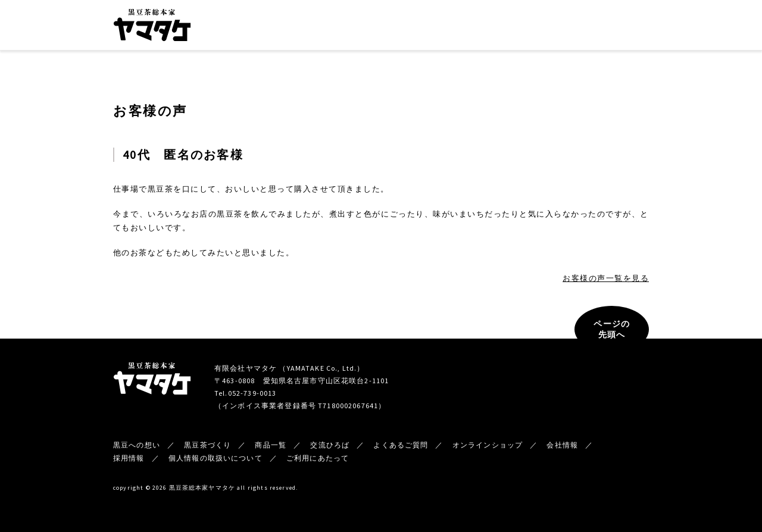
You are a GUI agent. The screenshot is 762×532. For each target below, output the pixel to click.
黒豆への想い (273, 27)
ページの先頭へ (612, 329)
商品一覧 (383, 27)
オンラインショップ (610, 27)
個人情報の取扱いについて (216, 458)
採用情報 (129, 458)
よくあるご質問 (401, 445)
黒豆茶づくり (332, 27)
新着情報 (531, 27)
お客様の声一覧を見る (606, 278)
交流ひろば (434, 27)
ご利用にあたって (318, 458)
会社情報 (483, 27)
